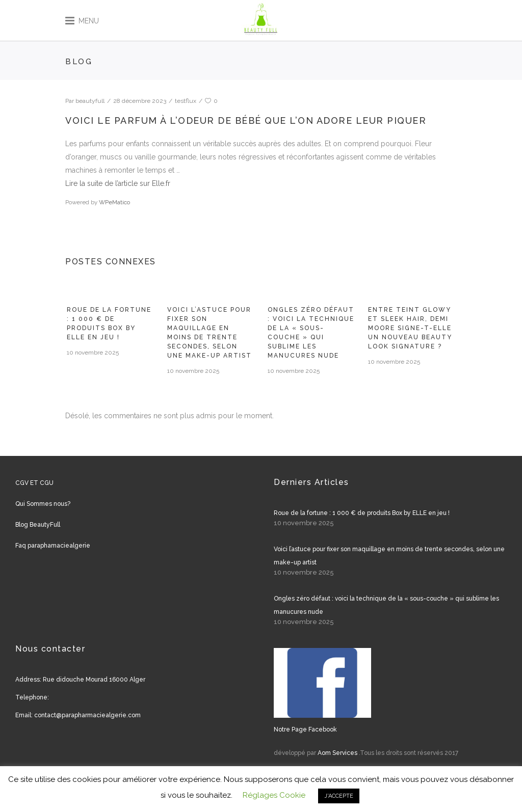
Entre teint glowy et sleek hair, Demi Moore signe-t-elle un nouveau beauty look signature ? (410, 328)
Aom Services (337, 753)
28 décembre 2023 (140, 101)
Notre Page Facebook (305, 729)
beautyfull (90, 101)
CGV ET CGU (34, 483)
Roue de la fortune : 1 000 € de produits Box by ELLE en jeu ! (362, 513)
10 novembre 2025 (93, 353)
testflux (186, 101)
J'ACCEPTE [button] (339, 796)
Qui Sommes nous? (43, 504)
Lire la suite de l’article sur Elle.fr (118, 183)
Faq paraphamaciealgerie (53, 546)
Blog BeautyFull (38, 525)
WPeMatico (114, 202)
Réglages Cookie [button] (274, 795)
